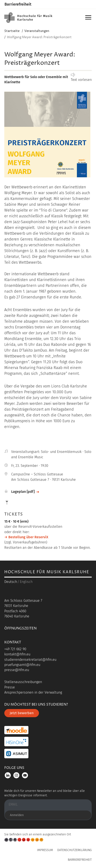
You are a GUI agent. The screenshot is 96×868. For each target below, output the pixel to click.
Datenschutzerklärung (74, 850)
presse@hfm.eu (17, 670)
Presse (10, 687)
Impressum (45, 850)
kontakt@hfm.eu (17, 654)
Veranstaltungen (37, 31)
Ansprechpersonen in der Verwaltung (33, 692)
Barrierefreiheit (18, 4)
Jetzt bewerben (22, 713)
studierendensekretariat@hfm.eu (30, 660)
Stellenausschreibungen (23, 682)
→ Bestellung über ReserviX (26, 537)
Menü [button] (89, 19)
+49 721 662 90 (15, 649)
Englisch (26, 582)
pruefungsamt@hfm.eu (22, 665)
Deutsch (11, 582)
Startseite (12, 31)
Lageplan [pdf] (23, 492)
